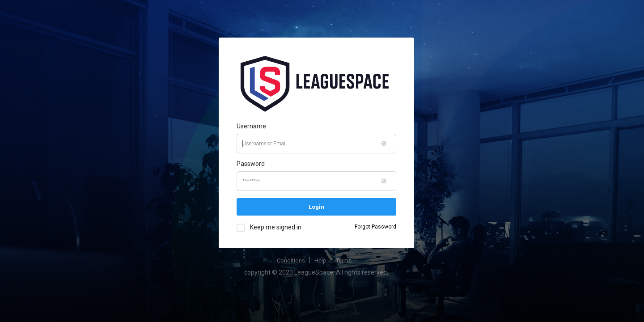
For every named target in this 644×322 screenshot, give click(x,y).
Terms (344, 261)
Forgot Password (375, 227)
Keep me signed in (273, 227)
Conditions (291, 261)
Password (251, 164)
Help (320, 261)
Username (251, 126)
